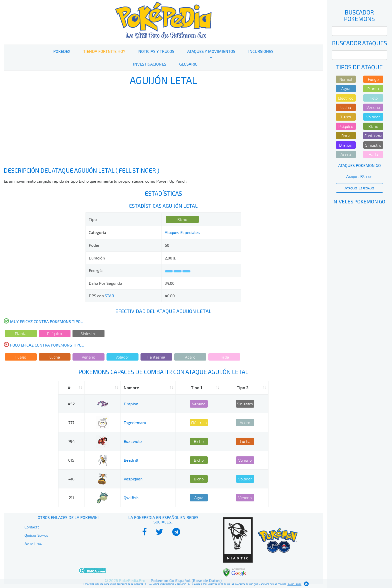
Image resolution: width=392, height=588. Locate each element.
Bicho (182, 219)
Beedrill (131, 460)
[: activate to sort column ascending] (103, 388)
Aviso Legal (34, 544)
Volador (122, 357)
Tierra (346, 117)
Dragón (346, 145)
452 (71, 404)
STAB (109, 296)
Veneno (88, 357)
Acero (190, 357)
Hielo (373, 98)
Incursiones (261, 51)
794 (71, 441)
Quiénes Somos (36, 535)
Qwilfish (131, 498)
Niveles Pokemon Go (359, 201)
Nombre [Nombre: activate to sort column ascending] (131, 387)
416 (71, 479)
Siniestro (88, 333)
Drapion (131, 404)
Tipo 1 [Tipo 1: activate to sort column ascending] (197, 387)
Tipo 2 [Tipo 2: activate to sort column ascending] (243, 387)
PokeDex (62, 51)
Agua (199, 498)
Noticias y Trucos (156, 51)
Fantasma (156, 357)
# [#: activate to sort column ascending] (69, 387)
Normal (346, 79)
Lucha (55, 357)
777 (71, 422)
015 (71, 460)
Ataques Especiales (182, 232)
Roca (346, 135)
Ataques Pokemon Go (359, 165)
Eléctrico (199, 422)
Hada (224, 357)
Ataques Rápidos (359, 176)
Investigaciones (150, 64)
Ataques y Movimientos (211, 51)
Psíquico (54, 333)
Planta (21, 333)
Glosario (188, 64)
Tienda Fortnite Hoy (104, 51)
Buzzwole (133, 441)
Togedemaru (135, 422)
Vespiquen (133, 479)
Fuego (21, 357)
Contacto (32, 527)
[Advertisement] (163, 127)
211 (71, 498)
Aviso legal (294, 584)
